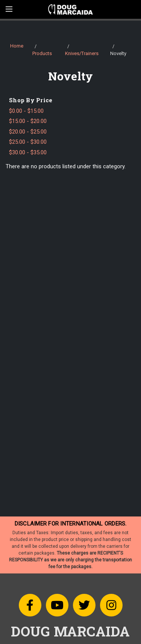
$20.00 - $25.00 (28, 132)
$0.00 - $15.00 (26, 111)
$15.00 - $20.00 (28, 121)
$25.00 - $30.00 (28, 142)
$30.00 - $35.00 (28, 152)
